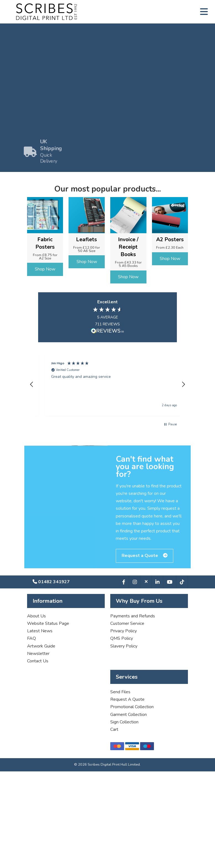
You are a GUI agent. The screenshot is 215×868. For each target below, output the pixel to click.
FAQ (32, 638)
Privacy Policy (124, 631)
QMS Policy (122, 638)
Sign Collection (124, 722)
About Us (36, 616)
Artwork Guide (41, 646)
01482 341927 (51, 582)
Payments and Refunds (133, 616)
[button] (32, 384)
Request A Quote (127, 699)
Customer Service (127, 623)
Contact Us (38, 661)
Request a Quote (145, 559)
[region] (107, 384)
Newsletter (38, 654)
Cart (114, 729)
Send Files (120, 692)
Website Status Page (48, 623)
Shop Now (45, 269)
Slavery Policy (124, 646)
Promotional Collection (132, 707)
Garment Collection (129, 715)
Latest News (40, 631)
